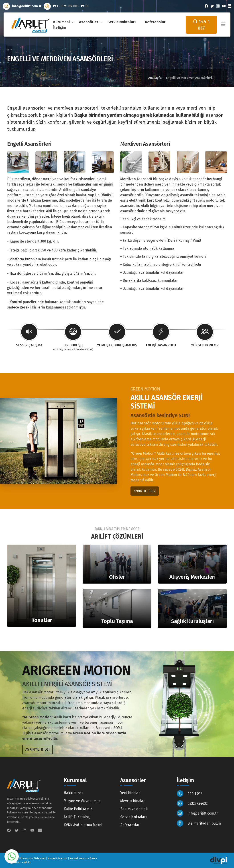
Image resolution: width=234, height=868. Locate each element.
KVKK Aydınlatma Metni (83, 825)
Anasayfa (155, 78)
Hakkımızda (74, 793)
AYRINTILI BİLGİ (145, 491)
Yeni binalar (130, 793)
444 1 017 (189, 793)
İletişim (60, 28)
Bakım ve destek (134, 809)
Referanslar (155, 22)
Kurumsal (62, 22)
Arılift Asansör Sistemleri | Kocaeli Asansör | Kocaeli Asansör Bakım (57, 858)
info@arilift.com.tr (22, 6)
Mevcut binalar (132, 801)
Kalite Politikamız (78, 809)
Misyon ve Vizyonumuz (82, 801)
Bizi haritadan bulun (199, 823)
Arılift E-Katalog (77, 817)
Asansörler (89, 22)
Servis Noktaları (122, 22)
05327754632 (192, 804)
